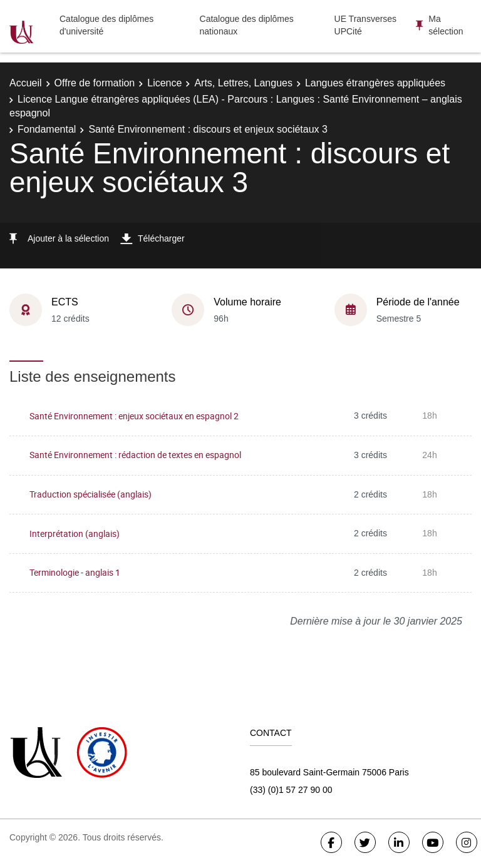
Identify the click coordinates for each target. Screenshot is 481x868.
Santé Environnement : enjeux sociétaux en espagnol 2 (134, 416)
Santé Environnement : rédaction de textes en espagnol (135, 455)
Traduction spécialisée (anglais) (91, 494)
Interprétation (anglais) (75, 534)
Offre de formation (95, 83)
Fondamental (47, 129)
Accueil (26, 83)
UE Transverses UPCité (366, 25)
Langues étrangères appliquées (375, 83)
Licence (164, 83)
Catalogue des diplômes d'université (106, 25)
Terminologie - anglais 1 (75, 572)
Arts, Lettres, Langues (243, 83)
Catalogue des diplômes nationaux (247, 25)
